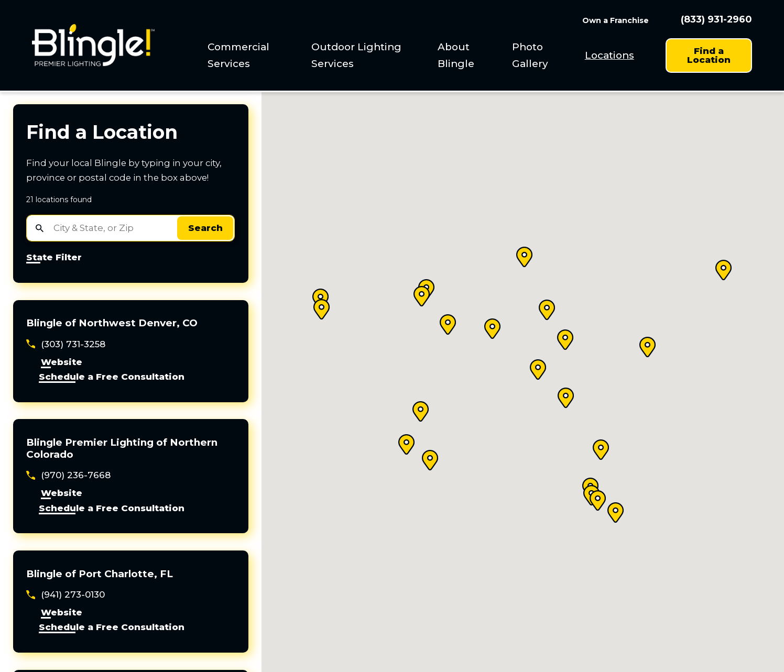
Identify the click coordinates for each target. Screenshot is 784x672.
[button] (322, 309)
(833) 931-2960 (716, 20)
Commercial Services (238, 55)
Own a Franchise (616, 20)
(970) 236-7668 (76, 475)
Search (205, 228)
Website (62, 362)
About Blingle (456, 55)
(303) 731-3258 (73, 344)
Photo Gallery (530, 55)
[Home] (93, 45)
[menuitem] (251, 55)
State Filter (54, 258)
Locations (609, 55)
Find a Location (709, 55)
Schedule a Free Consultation (112, 377)
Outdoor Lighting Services (356, 55)
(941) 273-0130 (73, 594)
